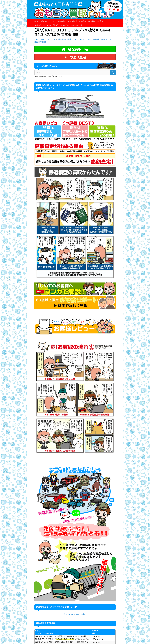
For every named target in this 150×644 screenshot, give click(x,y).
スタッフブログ (65, 25)
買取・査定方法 (73, 21)
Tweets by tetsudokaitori (75, 614)
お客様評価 (100, 21)
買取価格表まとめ (40, 25)
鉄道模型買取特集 (65, 39)
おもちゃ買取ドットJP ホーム (45, 39)
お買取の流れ (62, 21)
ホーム (36, 21)
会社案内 (56, 25)
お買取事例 (91, 21)
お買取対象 (82, 21)
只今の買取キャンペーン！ (48, 21)
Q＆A (49, 25)
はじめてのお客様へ (77, 25)
